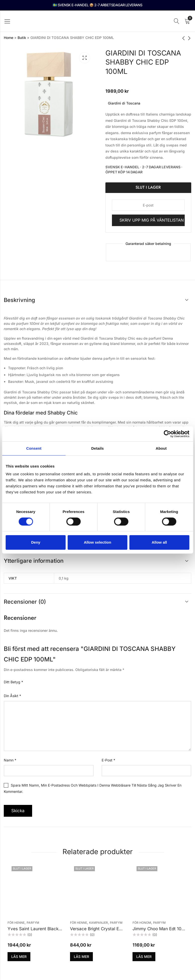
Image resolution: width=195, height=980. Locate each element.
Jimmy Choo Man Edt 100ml (161, 929)
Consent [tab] (34, 448)
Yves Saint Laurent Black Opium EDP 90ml (51, 929)
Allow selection (97, 542)
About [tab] (161, 448)
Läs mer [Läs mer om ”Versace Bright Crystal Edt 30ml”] (81, 957)
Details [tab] (98, 448)
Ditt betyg (13, 682)
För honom (142, 923)
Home (9, 38)
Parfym (33, 923)
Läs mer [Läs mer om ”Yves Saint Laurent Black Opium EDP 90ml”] (19, 957)
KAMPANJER (99, 923)
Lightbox (85, 58)
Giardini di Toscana (124, 103)
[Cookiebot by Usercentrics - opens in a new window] (167, 434)
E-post (108, 760)
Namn (10, 760)
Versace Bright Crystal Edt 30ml (102, 929)
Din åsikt (12, 696)
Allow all (159, 542)
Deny (36, 542)
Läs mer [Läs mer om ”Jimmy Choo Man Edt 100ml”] (144, 957)
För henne (16, 923)
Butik (22, 38)
